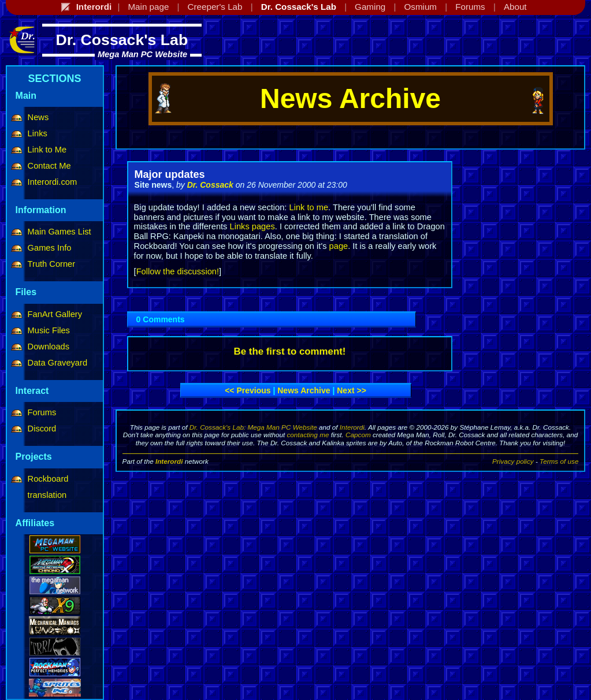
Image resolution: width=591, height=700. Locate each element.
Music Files (49, 330)
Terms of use (559, 461)
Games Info (50, 248)
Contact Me (49, 166)
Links (38, 133)
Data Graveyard (57, 363)
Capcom (358, 435)
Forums (42, 412)
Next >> (352, 390)
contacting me (308, 435)
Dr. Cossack (210, 185)
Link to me (308, 207)
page (339, 246)
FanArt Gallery (55, 314)
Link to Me (47, 150)
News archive (304, 390)
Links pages (252, 226)
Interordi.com (53, 182)
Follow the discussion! (178, 271)
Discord (42, 429)
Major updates (170, 174)
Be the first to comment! (290, 351)
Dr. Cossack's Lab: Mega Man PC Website (253, 427)
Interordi (352, 427)
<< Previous (248, 390)
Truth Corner (52, 264)
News (38, 117)
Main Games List (60, 232)
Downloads (49, 347)
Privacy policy (513, 461)
